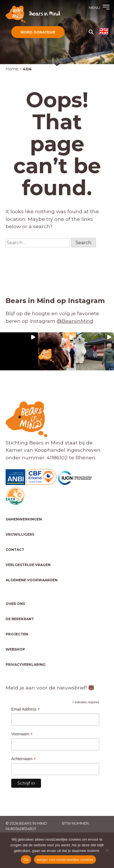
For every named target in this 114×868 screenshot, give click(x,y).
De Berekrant (20, 619)
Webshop (15, 649)
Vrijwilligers (20, 534)
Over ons (15, 604)
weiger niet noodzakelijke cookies (65, 860)
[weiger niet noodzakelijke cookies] (107, 850)
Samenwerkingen (24, 519)
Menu (94, 8)
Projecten (17, 634)
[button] (19, 351)
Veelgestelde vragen (28, 565)
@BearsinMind (75, 321)
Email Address (26, 709)
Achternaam (24, 759)
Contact (15, 550)
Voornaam (22, 734)
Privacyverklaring (26, 665)
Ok (26, 860)
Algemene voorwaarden (32, 580)
